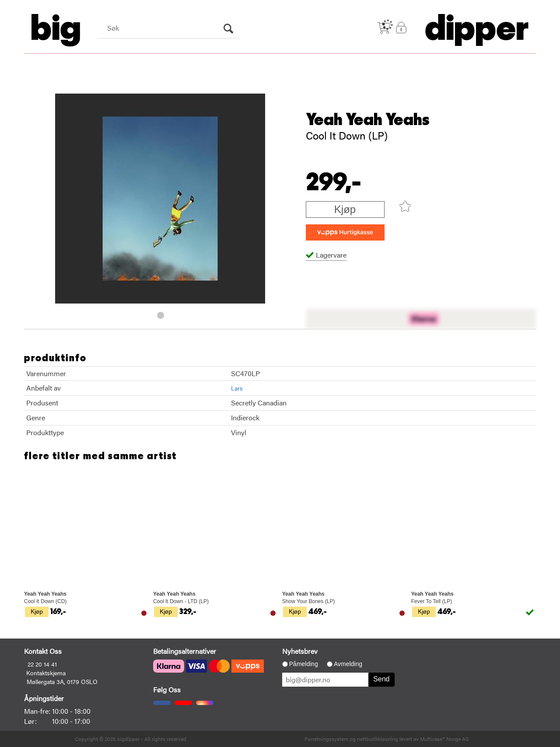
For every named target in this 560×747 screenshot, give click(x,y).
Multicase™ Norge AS (444, 739)
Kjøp (345, 209)
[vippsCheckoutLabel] (345, 232)
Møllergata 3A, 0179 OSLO (62, 681)
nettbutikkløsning (378, 739)
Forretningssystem (326, 739)
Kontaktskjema (46, 673)
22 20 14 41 (42, 664)
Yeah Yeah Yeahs (368, 120)
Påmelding (304, 664)
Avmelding (348, 664)
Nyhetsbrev (300, 651)
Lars (237, 388)
